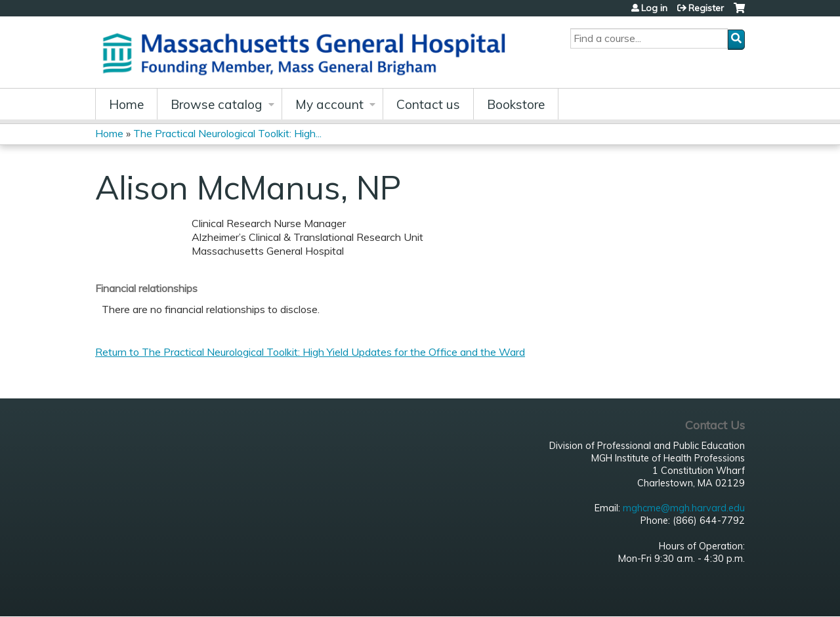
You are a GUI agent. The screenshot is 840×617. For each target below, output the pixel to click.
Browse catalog (217, 104)
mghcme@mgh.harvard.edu (684, 508)
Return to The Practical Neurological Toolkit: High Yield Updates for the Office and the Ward (310, 352)
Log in (654, 8)
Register (706, 8)
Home (126, 104)
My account (329, 104)
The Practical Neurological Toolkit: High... (227, 133)
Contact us (428, 104)
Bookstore (516, 104)
